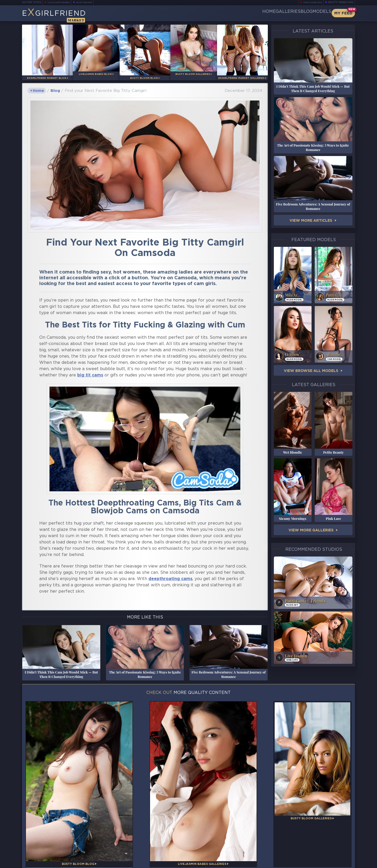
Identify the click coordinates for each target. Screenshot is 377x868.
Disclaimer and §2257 (336, 862)
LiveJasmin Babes (61, 2)
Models (315, 13)
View (313, 221)
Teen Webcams (310, 2)
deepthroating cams (170, 577)
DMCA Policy (304, 862)
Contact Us (304, 849)
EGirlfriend (63, 15)
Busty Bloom (92, 2)
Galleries (264, 13)
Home (236, 13)
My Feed (343, 13)
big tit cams (90, 373)
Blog (291, 13)
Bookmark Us (304, 835)
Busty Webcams (341, 2)
